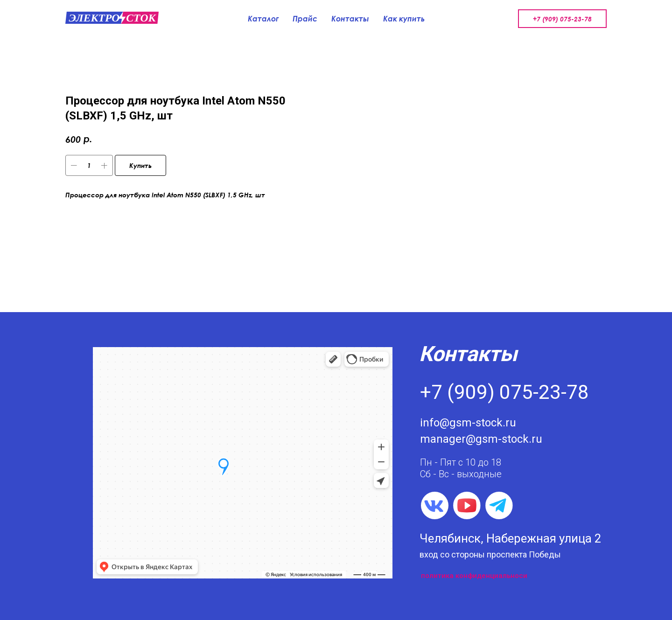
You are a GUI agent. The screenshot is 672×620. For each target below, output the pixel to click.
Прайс (305, 19)
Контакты (350, 19)
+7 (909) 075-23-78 (562, 19)
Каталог (263, 19)
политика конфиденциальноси (474, 576)
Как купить (404, 19)
